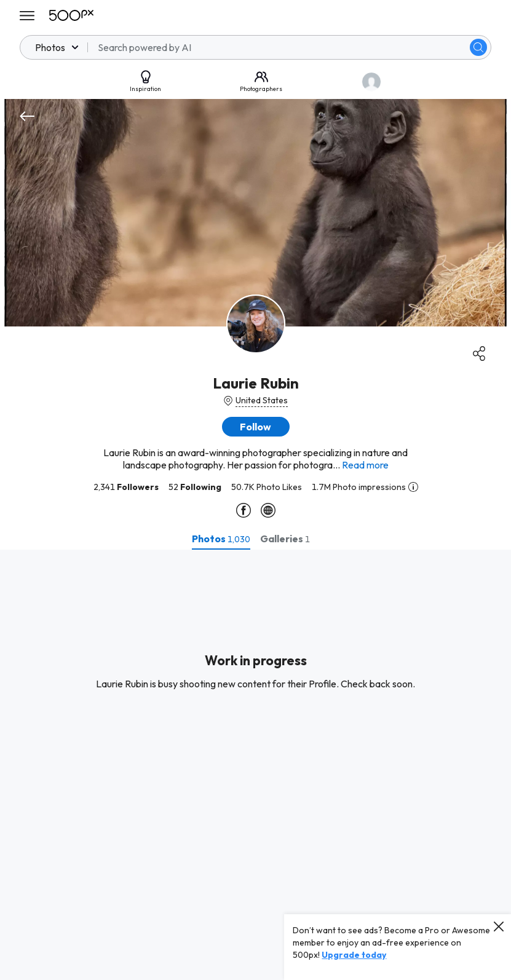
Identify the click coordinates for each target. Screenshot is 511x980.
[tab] (221, 539)
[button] (256, 427)
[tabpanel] (256, 765)
